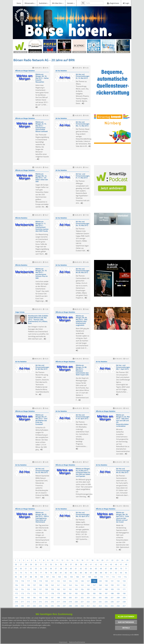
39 (81, 564)
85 (81, 573)
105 (71, 577)
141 (58, 585)
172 (16, 593)
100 (41, 577)
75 (31, 573)
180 (64, 593)
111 (107, 577)
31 (41, 564)
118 (34, 581)
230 (22, 606)
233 (40, 606)
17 (87, 560)
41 (91, 564)
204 (94, 598)
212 (28, 602)
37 (71, 564)
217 (58, 602)
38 (76, 564)
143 (70, 585)
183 (82, 593)
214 (40, 602)
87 (91, 573)
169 (112, 589)
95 (16, 577)
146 (88, 585)
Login (126, 3)
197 (52, 598)
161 (64, 589)
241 (88, 606)
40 (86, 564)
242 (94, 606)
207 (112, 598)
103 (59, 577)
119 (40, 581)
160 (58, 589)
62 (81, 568)
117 (28, 581)
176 (40, 593)
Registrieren (113, 3)
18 (92, 560)
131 (112, 581)
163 (76, 589)
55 (46, 568)
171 (124, 589)
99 (36, 577)
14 (72, 560)
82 (66, 573)
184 (88, 593)
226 (112, 602)
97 (26, 577)
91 (111, 573)
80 (56, 573)
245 (112, 606)
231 (28, 606)
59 (66, 568)
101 (47, 577)
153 (16, 589)
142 (64, 585)
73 (21, 573)
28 (26, 564)
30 (36, 564)
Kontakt (71, 3)
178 (52, 593)
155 (28, 589)
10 (52, 560)
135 (22, 585)
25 (127, 560)
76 (36, 573)
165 (88, 589)
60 (71, 568)
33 (51, 564)
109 (95, 577)
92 (116, 573)
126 (82, 581)
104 (65, 577)
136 (28, 585)
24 (122, 560)
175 (34, 593)
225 (106, 602)
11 (57, 560)
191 (16, 598)
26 (16, 564)
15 (77, 560)
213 (34, 602)
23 (117, 560)
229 (16, 606)
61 (76, 568)
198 (58, 598)
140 (52, 585)
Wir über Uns (58, 3)
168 (106, 589)
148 (100, 585)
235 (52, 606)
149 (106, 585)
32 (46, 564)
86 (86, 573)
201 (76, 598)
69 (116, 568)
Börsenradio (30, 3)
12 (62, 560)
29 (31, 564)
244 (106, 606)
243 (100, 606)
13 (67, 560)
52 (31, 568)
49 (16, 568)
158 (46, 589)
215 (46, 602)
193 (28, 598)
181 (70, 593)
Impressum (63, 642)
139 (46, 585)
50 (21, 568)
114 (125, 577)
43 (101, 564)
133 (124, 581)
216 (52, 602)
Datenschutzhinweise (77, 642)
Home (19, 3)
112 (113, 577)
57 (56, 568)
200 (70, 598)
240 (82, 606)
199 (64, 598)
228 (124, 602)
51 (26, 568)
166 (94, 589)
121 (52, 581)
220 (76, 602)
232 (34, 606)
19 (97, 560)
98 (31, 577)
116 (22, 581)
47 (121, 564)
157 (40, 589)
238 (70, 606)
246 (118, 606)
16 (82, 560)
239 (76, 606)
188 (112, 593)
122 (58, 581)
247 (124, 606)
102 (53, 577)
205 (100, 598)
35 (61, 564)
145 (82, 585)
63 (86, 568)
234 (46, 606)
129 (100, 581)
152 (124, 585)
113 (119, 577)
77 (41, 573)
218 (64, 602)
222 (88, 602)
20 (102, 560)
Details (126, 628)
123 (64, 581)
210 (16, 602)
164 (82, 589)
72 (16, 573)
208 (118, 598)
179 (58, 593)
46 (116, 564)
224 (100, 602)
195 (40, 598)
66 (101, 568)
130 (106, 581)
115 (16, 581)
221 (82, 602)
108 (89, 577)
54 (41, 568)
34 (56, 564)
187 (106, 593)
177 (46, 593)
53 (36, 568)
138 (40, 585)
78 (46, 573)
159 (52, 589)
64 (91, 568)
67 (106, 568)
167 (100, 589)
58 (61, 568)
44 (106, 564)
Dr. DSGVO (135, 635)
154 (22, 589)
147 (94, 585)
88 (96, 573)
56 (51, 568)
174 (28, 593)
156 (34, 589)
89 (101, 573)
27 (21, 564)
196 (46, 598)
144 (76, 585)
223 (94, 602)
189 (118, 593)
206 (106, 598)
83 (71, 573)
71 (126, 568)
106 (77, 577)
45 (111, 564)
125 (76, 581)
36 (66, 564)
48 (126, 564)
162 (70, 589)
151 (118, 585)
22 (112, 560)
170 (118, 589)
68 (111, 568)
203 (88, 598)
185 (94, 593)
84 (76, 573)
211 (22, 602)
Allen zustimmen (126, 617)
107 (83, 577)
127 (88, 581)
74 (26, 573)
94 (126, 573)
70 (121, 568)
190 (124, 593)
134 (16, 585)
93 (121, 573)
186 (100, 593)
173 (22, 593)
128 (94, 581)
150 (112, 585)
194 (34, 598)
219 (70, 602)
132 (118, 581)
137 (34, 585)
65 (96, 568)
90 (106, 573)
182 (76, 593)
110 (101, 577)
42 (96, 564)
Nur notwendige (126, 622)
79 (51, 573)
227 (118, 602)
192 (22, 598)
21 (107, 560)
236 (58, 606)
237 (64, 606)
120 (46, 581)
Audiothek (44, 3)
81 (61, 573)
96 (21, 577)
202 (82, 598)
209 (124, 598)
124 (70, 581)
